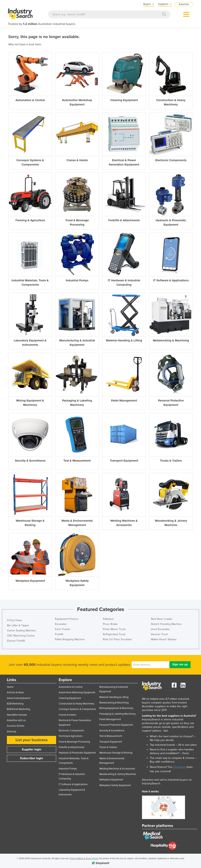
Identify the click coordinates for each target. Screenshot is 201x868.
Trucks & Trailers (108, 747)
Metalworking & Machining (114, 703)
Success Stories (16, 726)
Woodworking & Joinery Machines (118, 774)
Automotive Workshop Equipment (77, 692)
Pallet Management (110, 719)
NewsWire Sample (17, 715)
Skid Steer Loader (162, 619)
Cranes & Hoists (67, 715)
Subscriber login (32, 758)
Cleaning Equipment (70, 698)
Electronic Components (71, 731)
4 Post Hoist (14, 620)
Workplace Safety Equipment (115, 785)
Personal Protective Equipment (116, 725)
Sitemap (11, 732)
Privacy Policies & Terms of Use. (84, 858)
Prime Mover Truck (114, 629)
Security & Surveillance (112, 731)
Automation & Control (71, 687)
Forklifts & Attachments (72, 747)
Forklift (59, 634)
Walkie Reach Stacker (164, 639)
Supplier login (32, 749)
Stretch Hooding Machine (166, 624)
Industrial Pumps (68, 769)
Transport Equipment (111, 742)
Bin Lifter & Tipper (18, 625)
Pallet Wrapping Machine (70, 639)
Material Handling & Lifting (114, 697)
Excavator (61, 624)
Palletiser (108, 619)
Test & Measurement (111, 736)
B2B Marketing (15, 704)
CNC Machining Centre (21, 636)
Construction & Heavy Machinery (76, 704)
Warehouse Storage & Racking (116, 753)
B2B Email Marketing (18, 709)
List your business (32, 740)
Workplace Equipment (111, 780)
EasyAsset (180, 767)
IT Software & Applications (73, 784)
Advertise (184, 4)
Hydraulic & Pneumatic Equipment (77, 753)
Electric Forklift (16, 641)
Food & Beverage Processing (74, 742)
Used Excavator (160, 629)
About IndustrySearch (19, 698)
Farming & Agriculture (71, 736)
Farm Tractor (63, 629)
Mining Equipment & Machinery (116, 708)
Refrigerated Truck (114, 634)
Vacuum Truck (159, 634)
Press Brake (110, 624)
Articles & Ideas (15, 692)
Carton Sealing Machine (21, 631)
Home (10, 687)
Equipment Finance (67, 619)
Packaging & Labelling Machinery (117, 714)
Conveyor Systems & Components (77, 709)
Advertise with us (16, 720)
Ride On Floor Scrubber (117, 639)
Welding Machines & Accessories (117, 769)
